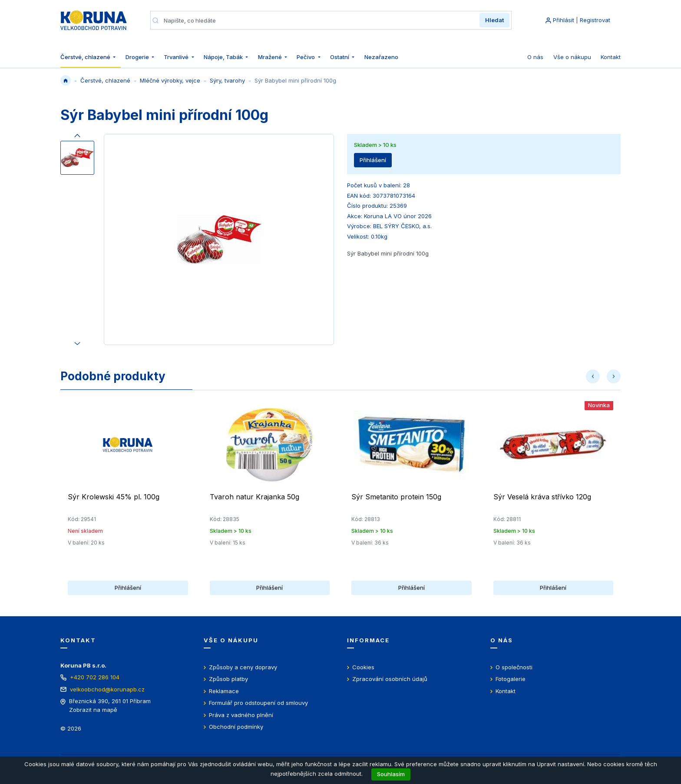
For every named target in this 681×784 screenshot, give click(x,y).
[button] (593, 376)
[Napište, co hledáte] (319, 20)
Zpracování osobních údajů (390, 679)
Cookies (363, 667)
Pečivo (306, 57)
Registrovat (595, 20)
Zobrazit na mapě (93, 710)
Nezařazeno (381, 57)
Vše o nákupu (572, 57)
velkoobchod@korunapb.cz (107, 689)
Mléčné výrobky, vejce (170, 80)
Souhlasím (391, 774)
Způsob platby (228, 679)
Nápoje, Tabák (224, 57)
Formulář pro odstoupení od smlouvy (258, 703)
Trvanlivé (177, 57)
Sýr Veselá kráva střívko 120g (542, 497)
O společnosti (514, 667)
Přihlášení (373, 160)
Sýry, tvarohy (227, 80)
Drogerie (138, 57)
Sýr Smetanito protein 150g (396, 497)
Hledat (494, 20)
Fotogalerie (511, 679)
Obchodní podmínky (236, 727)
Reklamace (224, 691)
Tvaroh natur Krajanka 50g (255, 497)
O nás (535, 57)
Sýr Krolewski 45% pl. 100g (114, 497)
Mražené (271, 57)
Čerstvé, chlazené (86, 57)
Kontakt (611, 57)
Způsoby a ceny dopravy (243, 667)
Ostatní (340, 57)
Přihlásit (564, 20)
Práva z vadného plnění (241, 715)
